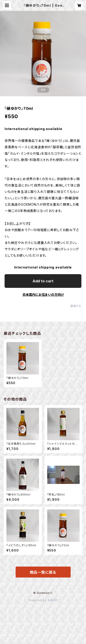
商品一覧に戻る (43, 572)
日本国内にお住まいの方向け (43, 295)
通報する (76, 306)
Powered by (43, 600)
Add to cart (43, 281)
